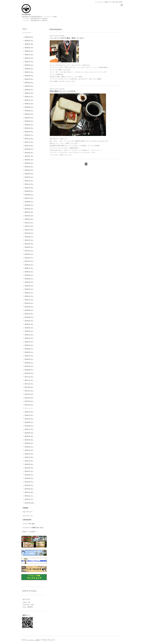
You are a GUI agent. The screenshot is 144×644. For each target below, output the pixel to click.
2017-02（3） (29, 405)
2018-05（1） (29, 363)
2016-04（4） (29, 440)
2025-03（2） (29, 86)
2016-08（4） (29, 426)
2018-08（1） (29, 352)
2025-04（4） (29, 82)
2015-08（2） (29, 468)
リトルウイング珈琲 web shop (33, 528)
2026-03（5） (29, 44)
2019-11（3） (29, 300)
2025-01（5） (29, 93)
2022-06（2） (29, 202)
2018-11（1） (29, 342)
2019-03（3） (29, 328)
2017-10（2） (29, 384)
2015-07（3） (29, 471)
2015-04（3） (29, 482)
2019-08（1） (29, 310)
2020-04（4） (29, 286)
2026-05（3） (29, 37)
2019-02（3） (29, 331)
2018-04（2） (29, 366)
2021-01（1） (29, 261)
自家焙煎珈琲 (27, 520)
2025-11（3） (29, 58)
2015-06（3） (29, 475)
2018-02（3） (29, 370)
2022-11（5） (29, 184)
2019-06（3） (29, 317)
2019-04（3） (29, 324)
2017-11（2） (29, 380)
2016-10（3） (29, 419)
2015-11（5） (29, 457)
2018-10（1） (29, 345)
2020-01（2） (29, 293)
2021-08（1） (29, 237)
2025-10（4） (29, 61)
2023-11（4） (29, 142)
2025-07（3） (29, 72)
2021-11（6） (29, 226)
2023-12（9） (29, 138)
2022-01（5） (29, 219)
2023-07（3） (29, 156)
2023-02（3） (29, 174)
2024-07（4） (29, 114)
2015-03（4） (29, 485)
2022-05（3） (29, 205)
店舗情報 (25, 508)
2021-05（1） (29, 247)
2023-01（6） (29, 177)
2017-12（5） (29, 377)
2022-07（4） (29, 198)
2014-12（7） (29, 496)
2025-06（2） (29, 75)
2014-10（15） (30, 503)
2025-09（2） (29, 65)
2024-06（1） (29, 117)
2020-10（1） (29, 272)
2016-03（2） (29, 443)
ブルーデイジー (28, 512)
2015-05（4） (29, 478)
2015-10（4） (29, 461)
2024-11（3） (29, 100)
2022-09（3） (29, 191)
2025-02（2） (29, 89)
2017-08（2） (29, 387)
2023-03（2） (29, 170)
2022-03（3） (29, 212)
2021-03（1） (29, 254)
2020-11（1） (29, 268)
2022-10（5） (29, 188)
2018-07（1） (29, 356)
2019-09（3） (29, 307)
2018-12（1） (29, 338)
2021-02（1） (29, 258)
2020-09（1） (29, 275)
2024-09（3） (29, 107)
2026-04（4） (29, 40)
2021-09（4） (29, 233)
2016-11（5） (29, 415)
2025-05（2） (29, 79)
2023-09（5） (29, 149)
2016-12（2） (29, 412)
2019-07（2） (29, 314)
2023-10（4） (29, 145)
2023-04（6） (29, 167)
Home (25, 29)
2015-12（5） (29, 454)
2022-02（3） (29, 216)
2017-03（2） (29, 401)
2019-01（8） (29, 335)
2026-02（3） (29, 47)
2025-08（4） (29, 68)
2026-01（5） (29, 51)
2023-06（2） (29, 160)
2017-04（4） (29, 398)
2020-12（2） (29, 265)
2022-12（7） (29, 181)
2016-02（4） (29, 447)
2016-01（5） (29, 450)
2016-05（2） (29, 436)
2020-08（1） (29, 279)
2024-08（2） (29, 110)
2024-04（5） (29, 124)
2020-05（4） (29, 282)
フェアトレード (28, 516)
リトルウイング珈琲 (33, 640)
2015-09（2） (29, 464)
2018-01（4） (29, 373)
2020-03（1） (29, 289)
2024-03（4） (29, 128)
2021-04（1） (29, 251)
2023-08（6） (29, 152)
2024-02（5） (29, 131)
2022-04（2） (29, 209)
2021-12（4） (29, 223)
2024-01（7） (29, 135)
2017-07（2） (29, 391)
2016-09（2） (29, 422)
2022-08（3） (29, 195)
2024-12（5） (29, 96)
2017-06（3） (29, 394)
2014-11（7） (29, 499)
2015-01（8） (29, 492)
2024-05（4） (29, 121)
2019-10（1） (29, 303)
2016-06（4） (29, 433)
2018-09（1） (29, 349)
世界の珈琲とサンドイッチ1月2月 (63, 91)
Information (27, 33)
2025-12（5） (29, 54)
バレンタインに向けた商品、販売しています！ (67, 38)
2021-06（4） (29, 244)
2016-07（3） (29, 429)
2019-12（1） (29, 296)
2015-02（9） (29, 489)
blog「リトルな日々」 (30, 532)
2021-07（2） (29, 240)
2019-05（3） (29, 321)
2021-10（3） (29, 230)
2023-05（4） (29, 163)
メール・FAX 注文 (29, 524)
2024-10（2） (29, 103)
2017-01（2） (29, 408)
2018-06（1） (29, 359)
